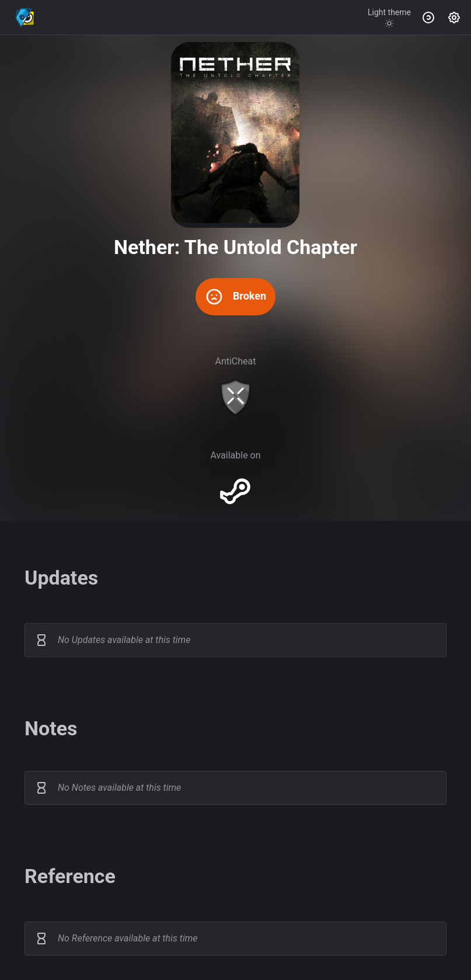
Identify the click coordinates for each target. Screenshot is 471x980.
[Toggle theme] (389, 18)
